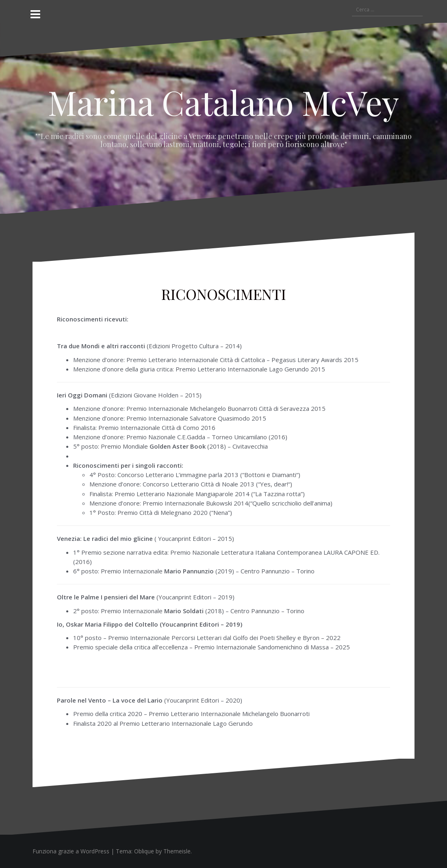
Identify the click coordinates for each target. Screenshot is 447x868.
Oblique (144, 851)
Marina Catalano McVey (223, 102)
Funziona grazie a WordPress (71, 851)
